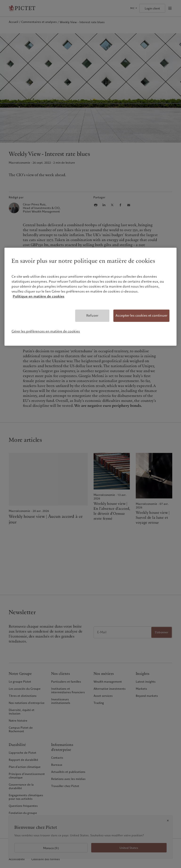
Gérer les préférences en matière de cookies (46, 331)
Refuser (92, 315)
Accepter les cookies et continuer (141, 315)
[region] (90, 297)
